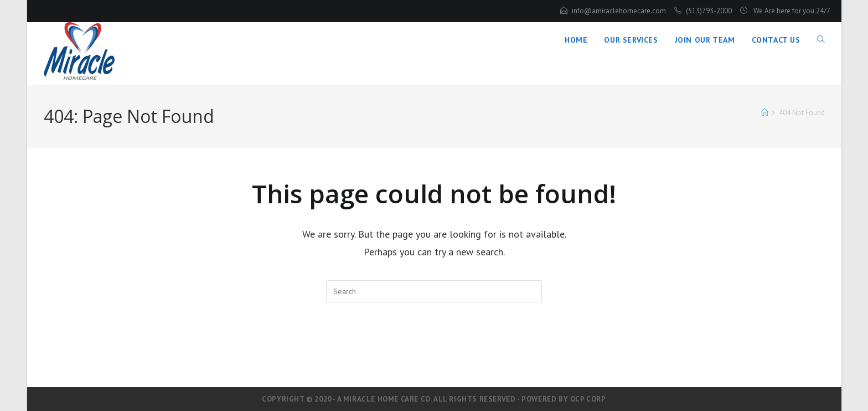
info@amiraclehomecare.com (619, 11)
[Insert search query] (434, 291)
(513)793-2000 (709, 11)
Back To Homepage (434, 348)
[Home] (765, 113)
